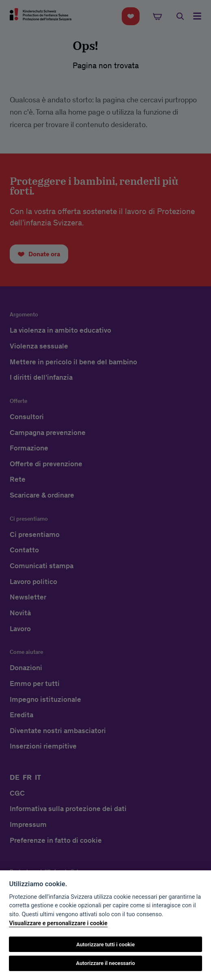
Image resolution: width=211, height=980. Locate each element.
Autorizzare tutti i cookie (105, 944)
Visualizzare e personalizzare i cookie (58, 923)
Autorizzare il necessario (105, 963)
